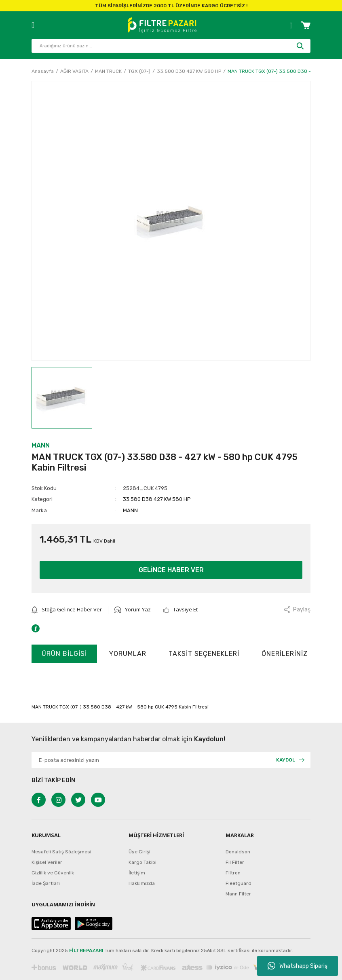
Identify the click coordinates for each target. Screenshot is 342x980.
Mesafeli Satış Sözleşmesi (61, 852)
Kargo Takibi (142, 862)
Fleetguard (239, 883)
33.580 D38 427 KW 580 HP (157, 499)
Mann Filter (238, 894)
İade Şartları (46, 883)
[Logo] (162, 25)
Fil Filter (235, 862)
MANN (41, 445)
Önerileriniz (285, 654)
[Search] (171, 46)
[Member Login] (291, 25)
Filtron (233, 873)
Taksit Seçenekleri (204, 654)
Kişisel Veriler (47, 862)
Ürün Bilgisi (64, 654)
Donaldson (238, 852)
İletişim (137, 873)
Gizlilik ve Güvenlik (53, 873)
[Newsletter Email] (171, 760)
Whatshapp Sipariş (298, 966)
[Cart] (306, 25)
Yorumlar (128, 654)
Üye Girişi (139, 852)
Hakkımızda (142, 883)
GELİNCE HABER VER (171, 570)
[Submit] (290, 760)
